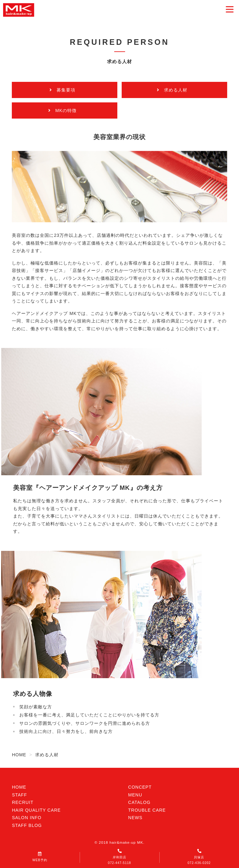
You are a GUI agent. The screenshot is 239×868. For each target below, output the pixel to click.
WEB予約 (40, 857)
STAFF (19, 795)
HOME (19, 787)
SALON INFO (27, 818)
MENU (135, 795)
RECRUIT (23, 802)
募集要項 (66, 90)
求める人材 (176, 90)
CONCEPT (140, 787)
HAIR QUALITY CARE (36, 810)
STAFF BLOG (27, 825)
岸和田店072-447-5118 (119, 857)
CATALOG (139, 802)
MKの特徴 (66, 110)
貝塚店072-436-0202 (199, 857)
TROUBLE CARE (147, 810)
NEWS (135, 818)
